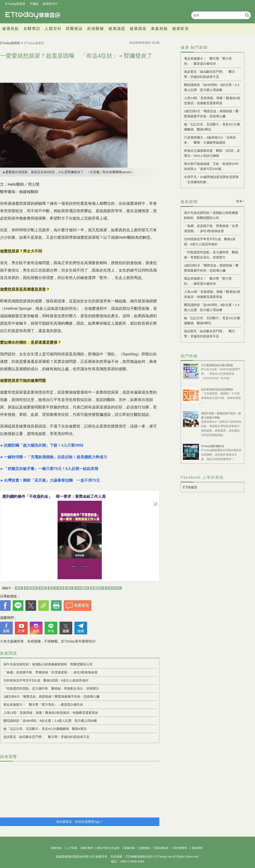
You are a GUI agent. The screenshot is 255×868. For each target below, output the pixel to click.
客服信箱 (129, 848)
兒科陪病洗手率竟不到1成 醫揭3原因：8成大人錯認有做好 (46, 680)
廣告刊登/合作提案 (108, 848)
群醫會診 (74, 29)
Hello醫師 (82, 588)
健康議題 (117, 29)
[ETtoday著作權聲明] (77, 641)
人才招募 (72, 848)
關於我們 (87, 848)
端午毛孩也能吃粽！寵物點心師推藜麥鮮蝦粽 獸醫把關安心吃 (48, 664)
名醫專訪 (32, 29)
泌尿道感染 (113, 588)
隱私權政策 (162, 848)
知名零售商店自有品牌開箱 (217, 389)
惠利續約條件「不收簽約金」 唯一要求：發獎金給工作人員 (54, 496)
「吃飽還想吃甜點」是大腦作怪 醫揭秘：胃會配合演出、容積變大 (51, 688)
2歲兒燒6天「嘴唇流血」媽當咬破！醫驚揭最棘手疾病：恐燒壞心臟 (51, 696)
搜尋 (247, 15)
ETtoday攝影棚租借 (212, 446)
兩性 (19, 588)
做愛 (43, 588)
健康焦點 (11, 29)
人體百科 (53, 29)
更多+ (240, 201)
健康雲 (33, 15)
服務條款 (145, 848)
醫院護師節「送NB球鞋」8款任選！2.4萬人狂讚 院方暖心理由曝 (50, 721)
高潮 (60, 588)
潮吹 (69, 588)
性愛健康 (31, 588)
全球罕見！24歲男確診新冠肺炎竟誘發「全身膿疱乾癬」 (211, 179)
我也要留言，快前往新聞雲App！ (80, 822)
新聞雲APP (50, 4)
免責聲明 (197, 848)
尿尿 (52, 588)
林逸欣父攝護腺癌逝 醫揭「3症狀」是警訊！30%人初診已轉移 (212, 153)
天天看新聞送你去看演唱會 (217, 365)
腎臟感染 (97, 588)
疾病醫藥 (96, 29)
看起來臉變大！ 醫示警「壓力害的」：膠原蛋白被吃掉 (43, 705)
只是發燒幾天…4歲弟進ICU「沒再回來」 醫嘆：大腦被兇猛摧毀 (210, 140)
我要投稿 (56, 848)
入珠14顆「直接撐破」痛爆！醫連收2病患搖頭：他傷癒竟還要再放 (51, 713)
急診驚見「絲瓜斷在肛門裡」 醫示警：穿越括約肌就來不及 (46, 737)
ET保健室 (190, 487)
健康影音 (181, 29)
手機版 (34, 4)
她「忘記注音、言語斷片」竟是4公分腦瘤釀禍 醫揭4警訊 (45, 729)
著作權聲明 (180, 848)
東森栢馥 (159, 29)
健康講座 (138, 29)
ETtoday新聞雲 (15, 4)
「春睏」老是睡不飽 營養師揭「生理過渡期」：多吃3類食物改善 (50, 672)
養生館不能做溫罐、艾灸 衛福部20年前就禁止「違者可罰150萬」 (211, 166)
